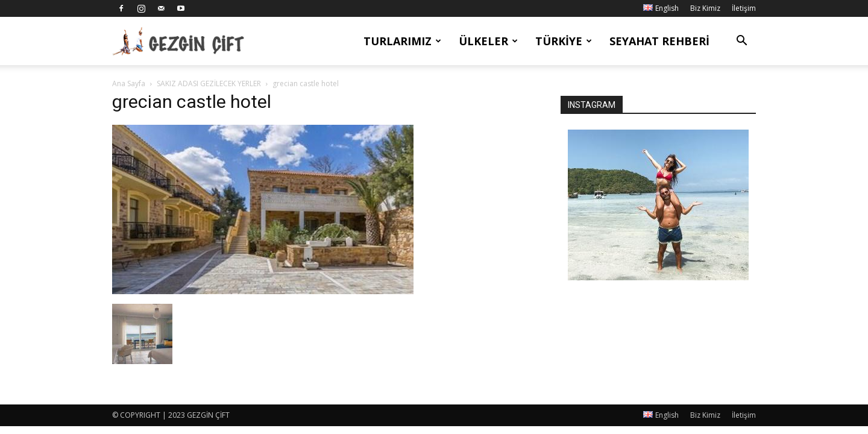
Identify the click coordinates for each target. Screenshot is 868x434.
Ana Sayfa (129, 83)
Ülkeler (488, 41)
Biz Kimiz (705, 8)
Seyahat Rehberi (659, 41)
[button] (741, 42)
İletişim (744, 8)
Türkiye (564, 41)
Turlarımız (402, 41)
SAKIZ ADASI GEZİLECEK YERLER (209, 83)
